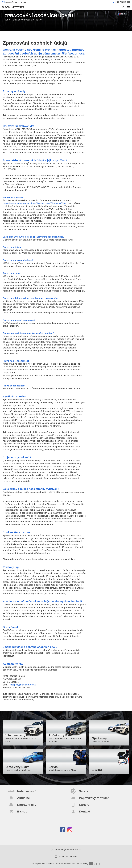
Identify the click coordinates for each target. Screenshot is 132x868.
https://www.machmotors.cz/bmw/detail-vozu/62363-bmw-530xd (35, 203)
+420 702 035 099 (66, 857)
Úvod (7, 20)
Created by (90, 864)
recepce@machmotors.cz (23, 685)
